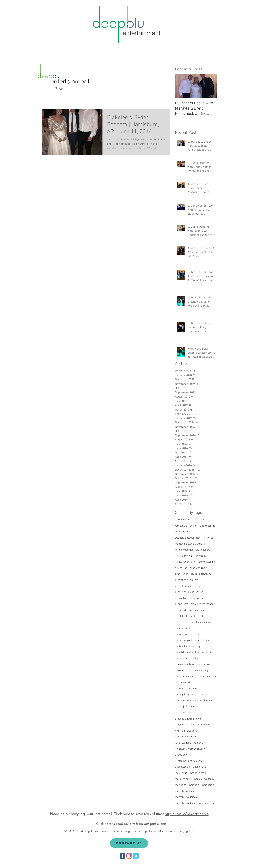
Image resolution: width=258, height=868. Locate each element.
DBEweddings (207, 526)
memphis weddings (186, 803)
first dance (192, 707)
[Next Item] (211, 86)
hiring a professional (187, 731)
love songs (181, 773)
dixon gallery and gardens (190, 695)
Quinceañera (203, 550)
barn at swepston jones (188, 586)
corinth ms (181, 659)
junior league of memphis (189, 743)
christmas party (184, 640)
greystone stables (185, 725)
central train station (200, 622)
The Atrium (200, 556)
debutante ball (183, 683)
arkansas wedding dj (196, 568)
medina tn (181, 785)
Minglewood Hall (184, 550)
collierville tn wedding (187, 647)
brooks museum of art (203, 604)
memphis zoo (207, 803)
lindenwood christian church (191, 767)
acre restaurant (206, 562)
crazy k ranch (205, 664)
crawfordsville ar (185, 664)
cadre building (183, 610)
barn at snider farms (187, 580)
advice (179, 568)
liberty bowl (182, 755)
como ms (206, 652)
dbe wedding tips (207, 677)
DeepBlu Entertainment (188, 538)
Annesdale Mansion (186, 526)
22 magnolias (183, 520)
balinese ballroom (201, 574)
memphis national (185, 791)
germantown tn (184, 713)
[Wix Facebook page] (123, 856)
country (194, 659)
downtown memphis (186, 701)
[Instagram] (129, 856)
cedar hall (181, 622)
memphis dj (208, 785)
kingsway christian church (190, 749)
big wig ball (181, 598)
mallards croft (183, 779)
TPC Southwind (183, 556)
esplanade (206, 701)
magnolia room (198, 773)
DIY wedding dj (183, 532)
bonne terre (182, 604)
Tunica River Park (185, 562)
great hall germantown (188, 719)
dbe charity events (185, 677)
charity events (183, 628)
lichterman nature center (189, 761)
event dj (179, 707)
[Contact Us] (129, 843)
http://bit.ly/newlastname (187, 814)
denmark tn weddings (187, 689)
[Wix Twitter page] (136, 856)
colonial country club (187, 652)
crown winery (201, 671)
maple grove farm (204, 779)
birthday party (198, 598)
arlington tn (182, 574)
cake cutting (200, 610)
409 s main (198, 520)
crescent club (183, 671)
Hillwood (208, 538)
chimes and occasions (188, 634)
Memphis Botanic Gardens (190, 544)
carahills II (181, 616)
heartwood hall (206, 725)
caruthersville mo (199, 616)
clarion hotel (203, 640)
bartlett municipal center (189, 592)
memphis (194, 785)
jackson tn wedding (186, 737)
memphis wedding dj (187, 797)
